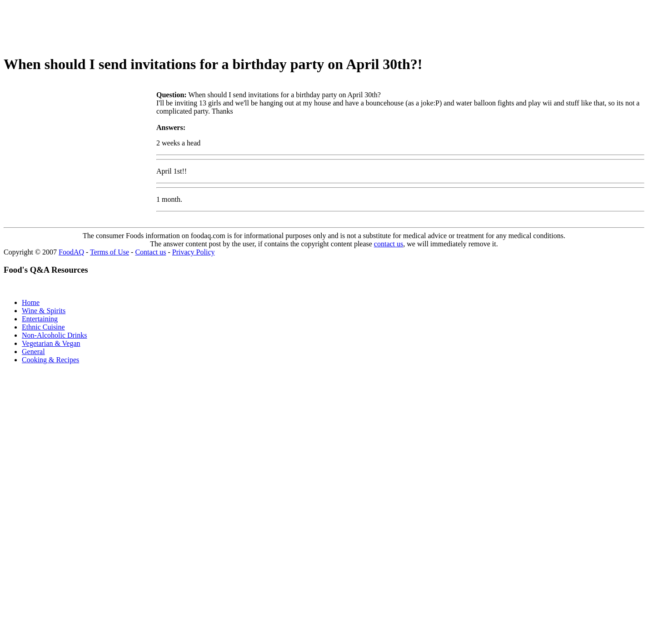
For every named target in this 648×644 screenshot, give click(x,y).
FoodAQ (71, 252)
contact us (389, 244)
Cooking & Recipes (50, 360)
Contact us (150, 252)
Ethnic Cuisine (43, 327)
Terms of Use (110, 252)
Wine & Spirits (44, 311)
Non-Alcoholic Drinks (55, 335)
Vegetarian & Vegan (51, 343)
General (33, 352)
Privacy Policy (194, 252)
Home (31, 302)
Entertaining (40, 319)
